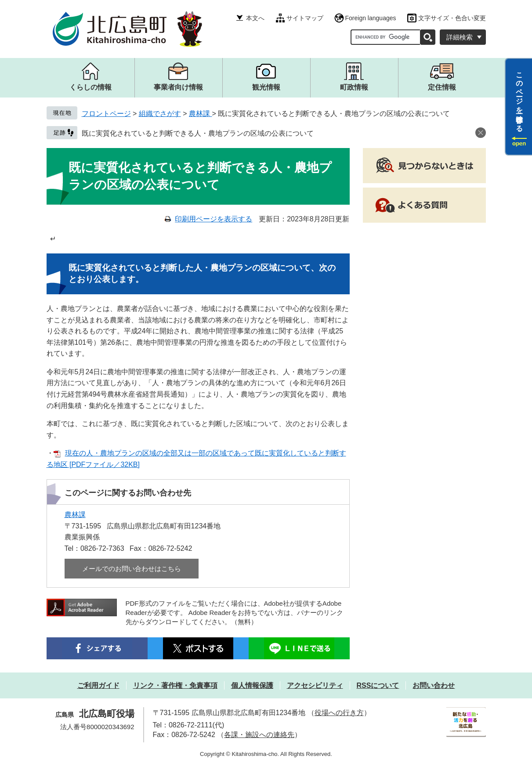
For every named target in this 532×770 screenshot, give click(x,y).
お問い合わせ (434, 685)
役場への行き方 (339, 713)
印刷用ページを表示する (214, 219)
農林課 (200, 114)
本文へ (255, 18)
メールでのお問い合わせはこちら (132, 569)
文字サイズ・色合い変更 (452, 18)
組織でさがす (160, 114)
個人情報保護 (252, 685)
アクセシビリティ (315, 685)
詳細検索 (460, 37)
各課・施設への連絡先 (259, 735)
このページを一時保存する (519, 98)
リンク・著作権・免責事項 (175, 685)
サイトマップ (305, 18)
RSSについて (378, 685)
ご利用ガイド (98, 685)
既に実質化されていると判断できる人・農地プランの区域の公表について (198, 133)
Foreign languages (371, 18)
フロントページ (106, 114)
